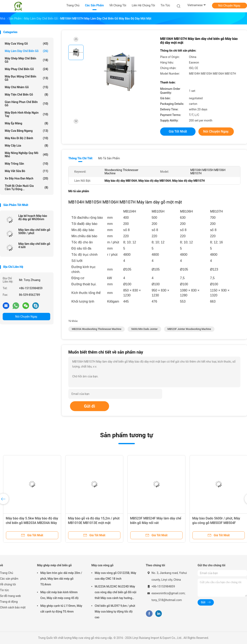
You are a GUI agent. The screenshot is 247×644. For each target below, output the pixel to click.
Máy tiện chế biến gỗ (26, 95)
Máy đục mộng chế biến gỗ (26, 78)
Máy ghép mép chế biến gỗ (26, 60)
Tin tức (5, 590)
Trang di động (9, 602)
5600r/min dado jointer (144, 329)
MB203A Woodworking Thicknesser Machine (97, 329)
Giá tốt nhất (178, 131)
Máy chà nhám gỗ (26, 87)
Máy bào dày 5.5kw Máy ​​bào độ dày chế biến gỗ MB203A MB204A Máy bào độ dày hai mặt (32, 523)
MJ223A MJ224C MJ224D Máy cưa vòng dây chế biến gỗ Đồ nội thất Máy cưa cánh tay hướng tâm (115, 593)
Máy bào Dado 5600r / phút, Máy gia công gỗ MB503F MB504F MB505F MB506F (216, 523)
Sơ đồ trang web (10, 596)
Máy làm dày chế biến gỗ (26, 51)
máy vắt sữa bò (26, 171)
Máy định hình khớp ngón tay (26, 114)
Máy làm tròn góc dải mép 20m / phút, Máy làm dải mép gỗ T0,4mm (61, 579)
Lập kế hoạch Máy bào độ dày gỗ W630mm (33, 217)
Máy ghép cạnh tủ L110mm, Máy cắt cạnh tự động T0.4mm (61, 609)
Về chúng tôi (8, 584)
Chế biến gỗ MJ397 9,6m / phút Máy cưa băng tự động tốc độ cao (115, 612)
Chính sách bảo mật (13, 607)
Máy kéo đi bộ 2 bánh (26, 138)
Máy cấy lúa (26, 146)
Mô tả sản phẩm (109, 158)
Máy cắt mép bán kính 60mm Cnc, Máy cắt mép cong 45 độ (59, 595)
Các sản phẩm (9, 579)
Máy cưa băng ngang (26, 131)
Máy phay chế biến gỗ (26, 69)
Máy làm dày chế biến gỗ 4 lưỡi (34, 245)
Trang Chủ (7, 573)
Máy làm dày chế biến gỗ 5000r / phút (34, 231)
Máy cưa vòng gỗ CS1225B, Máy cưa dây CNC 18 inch (115, 576)
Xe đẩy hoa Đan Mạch (26, 178)
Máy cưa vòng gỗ (26, 44)
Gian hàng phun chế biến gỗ (26, 104)
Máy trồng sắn (26, 164)
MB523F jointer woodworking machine (189, 329)
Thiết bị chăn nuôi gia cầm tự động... (26, 187)
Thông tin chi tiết (80, 158)
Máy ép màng (26, 123)
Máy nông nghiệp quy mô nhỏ (26, 155)
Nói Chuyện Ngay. (230, 6)
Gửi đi (90, 406)
